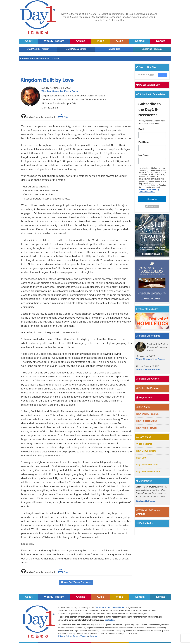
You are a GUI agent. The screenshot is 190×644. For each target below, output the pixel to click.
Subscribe (152, 199)
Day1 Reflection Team (147, 465)
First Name (144, 142)
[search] (146, 75)
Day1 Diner (142, 458)
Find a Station (145, 523)
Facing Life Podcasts (148, 388)
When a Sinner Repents (148, 370)
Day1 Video (144, 437)
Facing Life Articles (147, 379)
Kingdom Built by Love (47, 80)
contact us (110, 620)
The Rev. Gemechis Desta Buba (60, 92)
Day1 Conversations (146, 451)
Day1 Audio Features (147, 428)
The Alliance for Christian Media (109, 608)
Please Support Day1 (148, 85)
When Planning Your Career (151, 359)
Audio (119, 41)
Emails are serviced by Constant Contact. (149, 191)
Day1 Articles (144, 398)
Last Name (143, 155)
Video (100, 41)
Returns (93, 636)
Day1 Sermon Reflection (148, 472)
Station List (114, 49)
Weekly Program (54, 41)
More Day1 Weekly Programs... (76, 582)
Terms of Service (80, 636)
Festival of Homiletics (147, 309)
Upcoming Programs (152, 49)
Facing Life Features (148, 336)
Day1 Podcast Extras (76, 49)
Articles (80, 41)
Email (141, 129)
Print (63, 117)
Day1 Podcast (144, 481)
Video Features (144, 444)
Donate (161, 41)
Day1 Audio (143, 407)
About (29, 41)
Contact (140, 41)
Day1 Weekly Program (38, 49)
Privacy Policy (65, 636)
